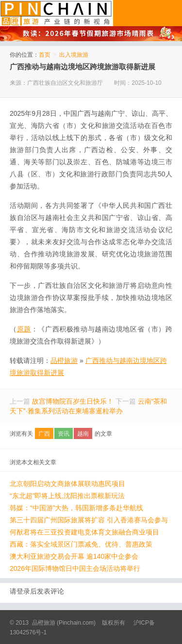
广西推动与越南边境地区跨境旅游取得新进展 (83, 67)
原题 (24, 329)
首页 (45, 55)
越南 (83, 434)
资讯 (64, 434)
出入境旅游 (74, 55)
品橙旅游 (57, 13)
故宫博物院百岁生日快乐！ (73, 401)
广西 (44, 434)
